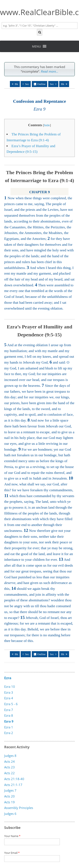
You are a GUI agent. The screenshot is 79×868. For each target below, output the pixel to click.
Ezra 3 (9, 692)
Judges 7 (10, 790)
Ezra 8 (9, 715)
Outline (42, 84)
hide (47, 125)
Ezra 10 (10, 687)
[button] (36, 46)
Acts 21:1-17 (13, 784)
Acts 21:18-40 (14, 779)
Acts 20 (9, 796)
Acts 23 (9, 767)
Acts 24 (9, 761)
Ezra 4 (9, 698)
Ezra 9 (9, 721)
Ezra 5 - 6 (11, 704)
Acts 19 (9, 802)
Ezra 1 (9, 727)
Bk (16, 84)
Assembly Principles (19, 808)
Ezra (8, 678)
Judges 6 (10, 814)
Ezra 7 (9, 710)
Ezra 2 (9, 733)
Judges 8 (10, 756)
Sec (27, 84)
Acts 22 (9, 773)
